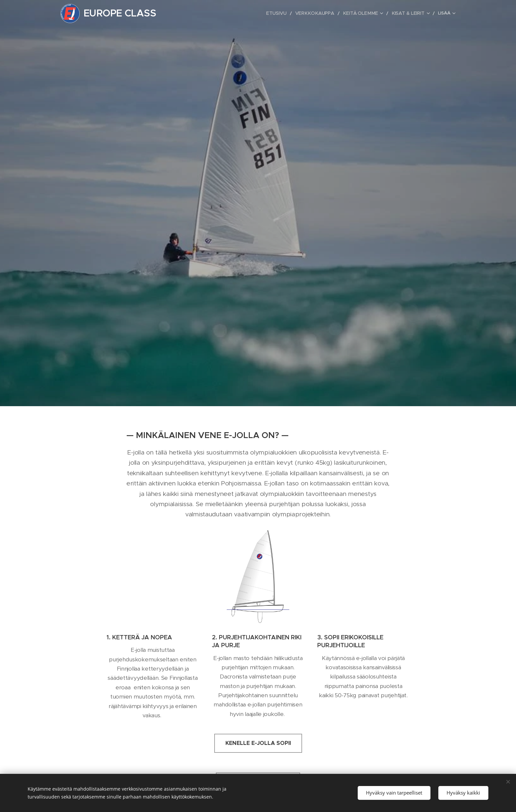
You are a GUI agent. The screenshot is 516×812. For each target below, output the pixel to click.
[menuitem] (232, 13)
